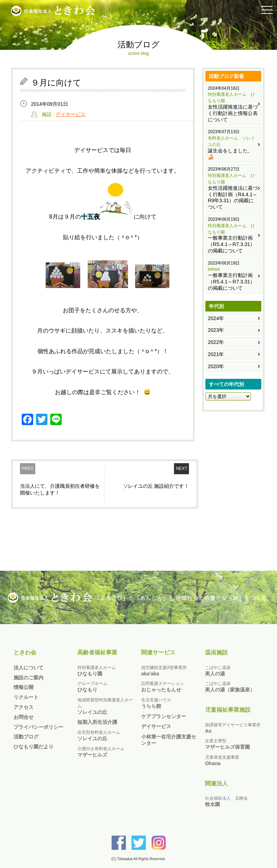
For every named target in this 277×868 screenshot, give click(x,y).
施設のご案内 (29, 678)
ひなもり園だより (34, 747)
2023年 (216, 330)
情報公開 (24, 687)
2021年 (216, 354)
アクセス (24, 707)
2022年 (216, 342)
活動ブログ (26, 737)
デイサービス (71, 114)
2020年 (216, 366)
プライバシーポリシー (39, 727)
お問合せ (24, 717)
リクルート (26, 697)
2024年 (216, 318)
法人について (29, 668)
